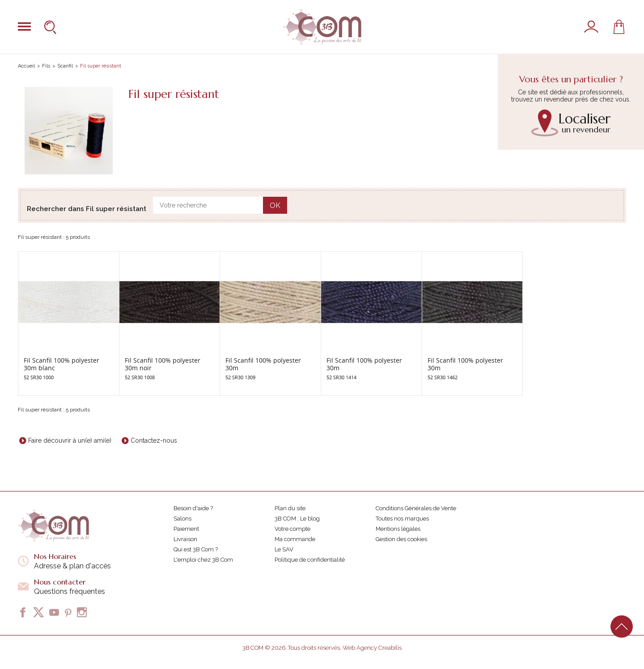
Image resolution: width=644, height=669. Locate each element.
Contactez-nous (154, 440)
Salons (182, 519)
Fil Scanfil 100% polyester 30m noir (163, 364)
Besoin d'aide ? (193, 508)
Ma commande (295, 539)
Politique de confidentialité (310, 560)
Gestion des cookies (401, 539)
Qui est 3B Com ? (196, 549)
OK (275, 205)
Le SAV (284, 549)
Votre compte (292, 529)
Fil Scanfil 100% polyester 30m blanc (61, 364)
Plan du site (290, 508)
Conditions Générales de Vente (416, 508)
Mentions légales (398, 529)
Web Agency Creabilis (372, 648)
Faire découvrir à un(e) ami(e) (70, 440)
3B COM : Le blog (297, 519)
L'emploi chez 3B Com (203, 560)
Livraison (185, 539)
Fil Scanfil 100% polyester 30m (263, 364)
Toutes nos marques (402, 519)
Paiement (186, 529)
